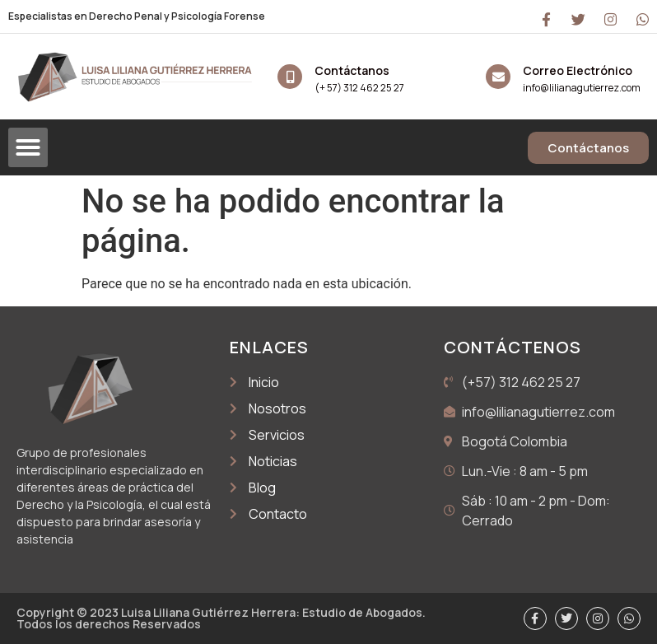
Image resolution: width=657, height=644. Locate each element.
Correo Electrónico (578, 70)
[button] (28, 147)
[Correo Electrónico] (498, 77)
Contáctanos (352, 70)
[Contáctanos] (290, 77)
